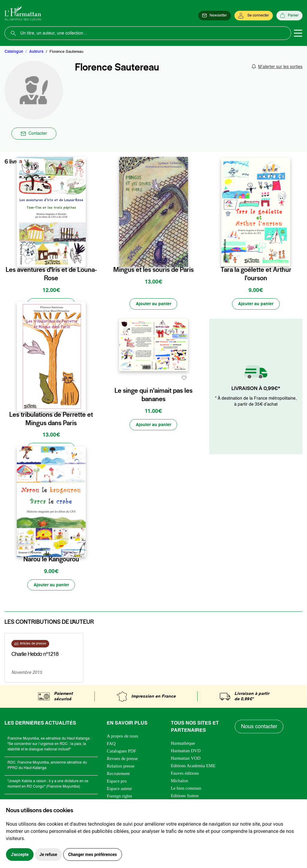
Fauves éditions (185, 774)
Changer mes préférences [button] (93, 854)
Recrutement (118, 774)
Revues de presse (122, 759)
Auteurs (36, 52)
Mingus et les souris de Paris (153, 269)
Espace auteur (119, 789)
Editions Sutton (185, 797)
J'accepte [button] (20, 854)
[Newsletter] (215, 16)
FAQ (111, 744)
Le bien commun (186, 789)
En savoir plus (32, 664)
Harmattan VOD (186, 759)
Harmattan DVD (186, 752)
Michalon (180, 782)
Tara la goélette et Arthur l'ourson (256, 274)
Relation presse (121, 767)
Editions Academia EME (193, 767)
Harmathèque (183, 744)
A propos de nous (122, 737)
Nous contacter (259, 727)
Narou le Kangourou (51, 560)
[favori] (82, 257)
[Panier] (289, 16)
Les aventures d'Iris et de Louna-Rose (51, 274)
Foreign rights (119, 797)
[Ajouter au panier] (51, 304)
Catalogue (14, 52)
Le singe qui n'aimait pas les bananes (153, 419)
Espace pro (117, 782)
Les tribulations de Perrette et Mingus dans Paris (51, 419)
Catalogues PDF (121, 752)
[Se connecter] (254, 16)
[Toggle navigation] (298, 33)
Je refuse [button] (48, 854)
